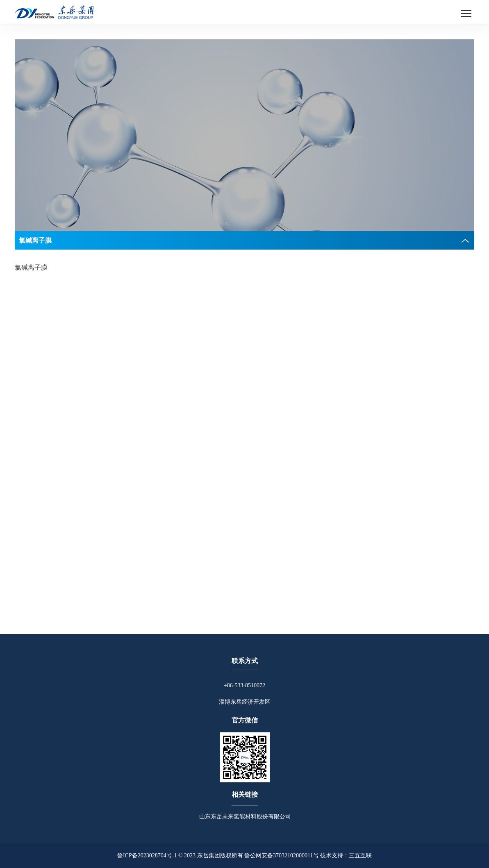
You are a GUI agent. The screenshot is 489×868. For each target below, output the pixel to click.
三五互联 (360, 856)
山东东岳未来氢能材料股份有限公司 (245, 817)
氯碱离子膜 (31, 267)
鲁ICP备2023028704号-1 (147, 856)
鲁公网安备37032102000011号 (281, 856)
